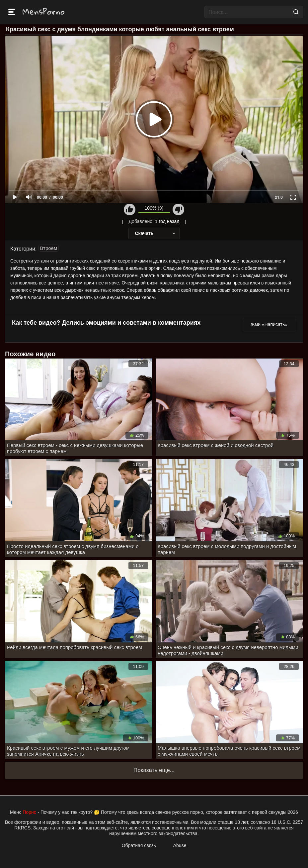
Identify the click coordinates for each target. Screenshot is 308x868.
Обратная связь (139, 845)
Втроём (49, 248)
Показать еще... (154, 770)
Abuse (180, 845)
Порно (29, 812)
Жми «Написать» (269, 324)
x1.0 (279, 197)
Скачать (156, 233)
